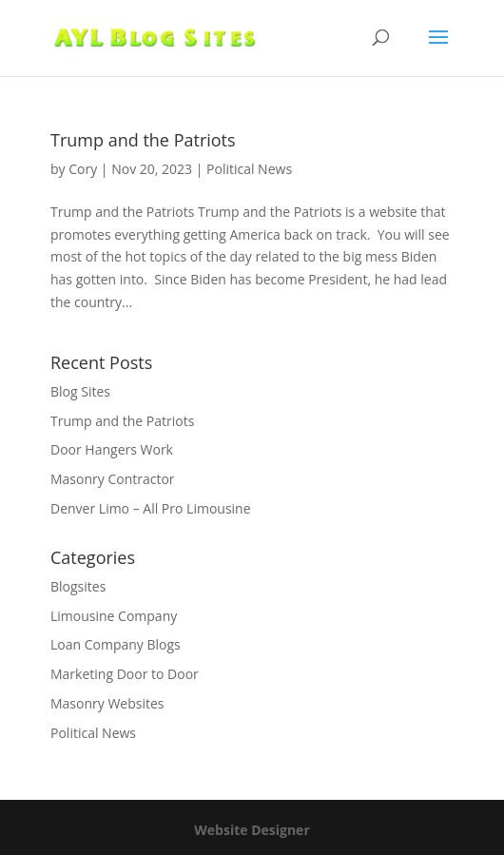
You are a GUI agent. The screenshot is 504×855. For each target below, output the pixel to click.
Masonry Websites (107, 703)
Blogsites (78, 586)
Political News (249, 169)
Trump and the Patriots (143, 140)
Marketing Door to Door (125, 674)
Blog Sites (80, 391)
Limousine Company (114, 616)
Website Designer (252, 830)
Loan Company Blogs (116, 644)
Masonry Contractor (113, 479)
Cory (83, 169)
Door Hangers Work (112, 449)
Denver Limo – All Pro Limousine (151, 508)
